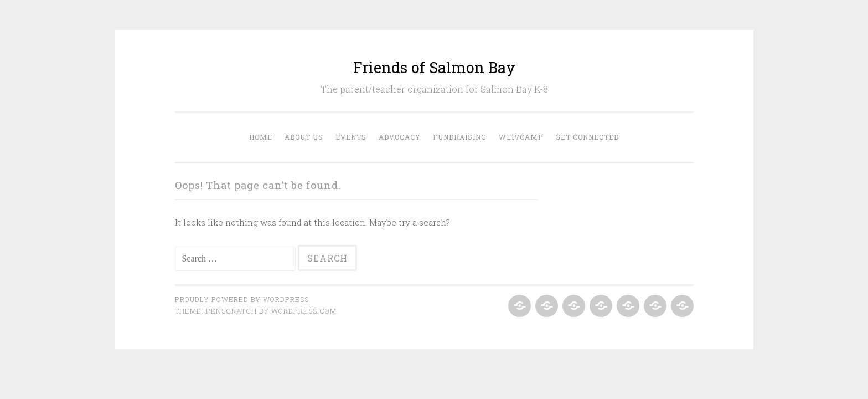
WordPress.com (304, 311)
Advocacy (400, 137)
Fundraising (460, 137)
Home (261, 137)
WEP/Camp (521, 137)
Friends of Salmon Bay (434, 67)
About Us (304, 137)
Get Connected (587, 137)
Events (351, 137)
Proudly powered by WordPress (242, 299)
